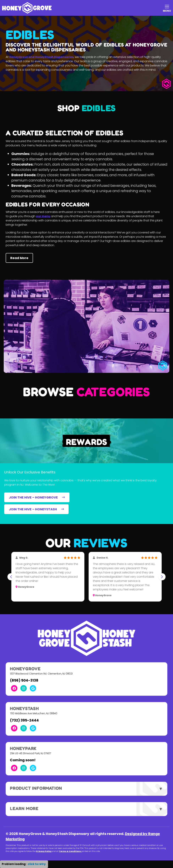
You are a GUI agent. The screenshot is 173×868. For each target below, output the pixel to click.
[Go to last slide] (11, 577)
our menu (43, 216)
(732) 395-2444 (24, 720)
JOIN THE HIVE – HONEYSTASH (36, 509)
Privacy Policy (44, 851)
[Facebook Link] (14, 688)
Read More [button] (19, 258)
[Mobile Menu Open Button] (167, 8)
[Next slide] (162, 577)
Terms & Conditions (70, 851)
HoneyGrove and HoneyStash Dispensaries (41, 57)
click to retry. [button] (37, 864)
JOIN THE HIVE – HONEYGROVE (37, 497)
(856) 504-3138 (24, 680)
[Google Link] (33, 688)
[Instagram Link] (24, 688)
